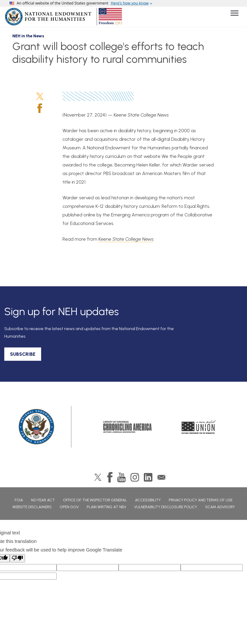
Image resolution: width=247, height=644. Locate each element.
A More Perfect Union (199, 427)
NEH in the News (28, 36)
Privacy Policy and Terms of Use (201, 500)
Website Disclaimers (32, 507)
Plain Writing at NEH (106, 507)
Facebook (40, 108)
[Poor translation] (17, 558)
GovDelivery (161, 477)
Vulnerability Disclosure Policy (166, 507)
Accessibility (148, 500)
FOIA (19, 500)
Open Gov (69, 507)
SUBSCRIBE (23, 354)
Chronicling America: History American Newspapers (127, 427)
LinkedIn (148, 477)
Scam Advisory (220, 507)
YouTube (121, 477)
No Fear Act (43, 500)
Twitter (40, 96)
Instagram (135, 477)
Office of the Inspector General (95, 500)
